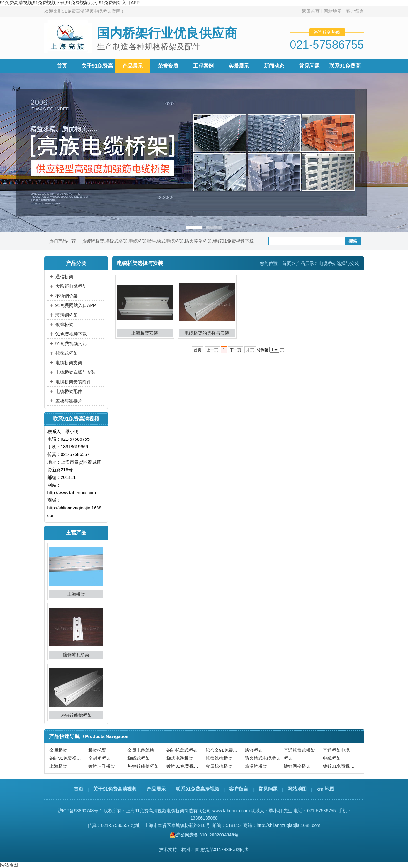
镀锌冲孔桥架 (76, 655)
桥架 (288, 758)
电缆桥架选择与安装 (76, 372)
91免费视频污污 (71, 344)
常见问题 (310, 66)
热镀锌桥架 (93, 241)
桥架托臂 (97, 750)
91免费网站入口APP (76, 305)
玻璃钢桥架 (67, 315)
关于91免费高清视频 (115, 789)
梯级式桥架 (116, 241)
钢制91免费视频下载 (68, 758)
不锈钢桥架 (67, 296)
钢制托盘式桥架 (182, 750)
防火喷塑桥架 (198, 241)
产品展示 (133, 66)
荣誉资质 (168, 66)
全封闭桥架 (99, 758)
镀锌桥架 (64, 324)
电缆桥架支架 (69, 363)
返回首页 (311, 11)
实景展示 (239, 66)
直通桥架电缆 (336, 750)
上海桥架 (76, 594)
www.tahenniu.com (231, 811)
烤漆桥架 (254, 750)
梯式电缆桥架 (170, 241)
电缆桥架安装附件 (73, 382)
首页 (62, 66)
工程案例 (203, 66)
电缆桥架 (332, 758)
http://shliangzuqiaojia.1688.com (288, 825)
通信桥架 (64, 277)
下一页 (236, 350)
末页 (250, 350)
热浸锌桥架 (256, 766)
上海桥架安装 (145, 333)
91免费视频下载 (71, 334)
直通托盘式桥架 (299, 750)
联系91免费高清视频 (197, 789)
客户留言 (355, 11)
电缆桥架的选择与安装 (207, 333)
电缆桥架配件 (142, 241)
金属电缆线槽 (141, 750)
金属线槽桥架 (219, 766)
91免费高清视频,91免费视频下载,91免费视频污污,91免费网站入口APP (70, 3)
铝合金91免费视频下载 (224, 750)
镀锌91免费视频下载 (233, 241)
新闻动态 (274, 66)
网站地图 (333, 11)
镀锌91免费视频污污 (342, 766)
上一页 (212, 350)
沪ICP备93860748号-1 (80, 811)
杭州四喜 (190, 850)
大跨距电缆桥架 (71, 286)
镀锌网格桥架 (297, 766)
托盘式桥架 (67, 353)
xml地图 (325, 789)
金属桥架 (58, 750)
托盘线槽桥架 (219, 758)
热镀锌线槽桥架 (76, 715)
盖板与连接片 (69, 401)
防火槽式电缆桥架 (263, 758)
